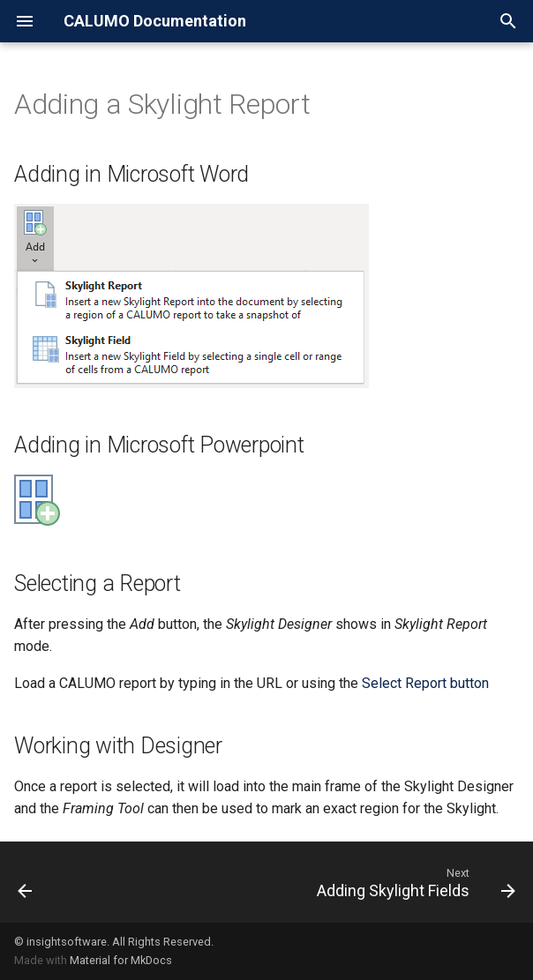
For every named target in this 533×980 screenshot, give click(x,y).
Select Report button (425, 683)
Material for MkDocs (121, 960)
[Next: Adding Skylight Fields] (413, 882)
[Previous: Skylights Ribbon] (26, 882)
